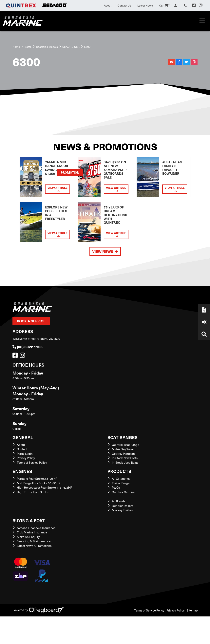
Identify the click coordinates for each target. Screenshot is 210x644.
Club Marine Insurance (32, 532)
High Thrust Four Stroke (33, 492)
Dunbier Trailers (122, 506)
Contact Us (124, 5)
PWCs (116, 487)
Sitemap (192, 610)
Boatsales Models (47, 47)
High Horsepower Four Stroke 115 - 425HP (44, 487)
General (23, 437)
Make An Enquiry (28, 537)
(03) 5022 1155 (28, 347)
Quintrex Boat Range (125, 445)
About (108, 5)
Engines (22, 471)
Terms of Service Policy (32, 462)
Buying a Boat (29, 520)
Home (16, 47)
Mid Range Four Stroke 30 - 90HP (39, 483)
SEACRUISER (71, 47)
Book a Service (31, 321)
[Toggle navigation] (202, 21)
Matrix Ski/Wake (123, 449)
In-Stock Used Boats (125, 462)
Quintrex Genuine (124, 492)
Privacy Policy (26, 458)
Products (119, 471)
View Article (57, 189)
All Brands (119, 501)
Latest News (145, 5)
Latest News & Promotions (34, 546)
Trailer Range (121, 483)
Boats (28, 47)
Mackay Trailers (122, 510)
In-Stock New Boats (125, 458)
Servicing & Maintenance (34, 541)
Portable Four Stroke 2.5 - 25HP (37, 479)
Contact (22, 449)
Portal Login (25, 454)
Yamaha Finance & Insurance (36, 528)
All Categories (121, 479)
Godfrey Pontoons (124, 454)
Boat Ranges (123, 437)
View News (105, 251)
